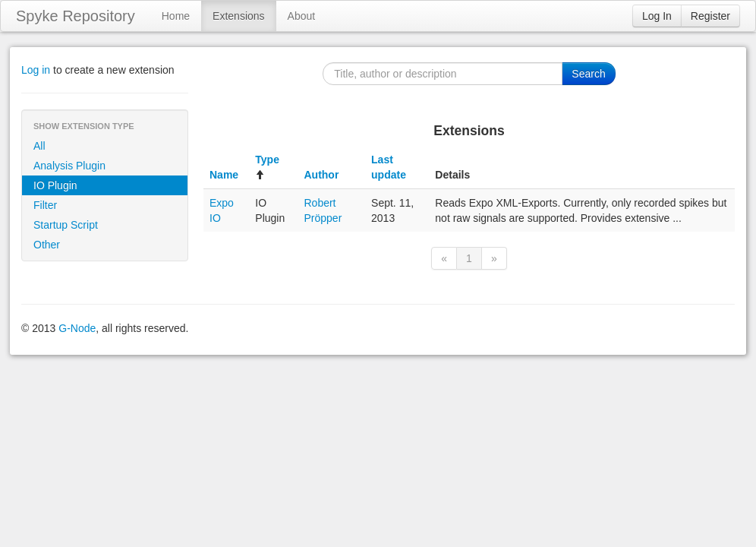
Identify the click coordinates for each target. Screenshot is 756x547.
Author (321, 175)
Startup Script (66, 225)
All (39, 146)
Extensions (238, 16)
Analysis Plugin (69, 166)
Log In (657, 16)
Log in (36, 70)
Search (588, 74)
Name (224, 175)
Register (710, 16)
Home (176, 16)
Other (47, 245)
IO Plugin (55, 185)
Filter (45, 205)
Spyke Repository (76, 16)
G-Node (77, 328)
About (302, 16)
